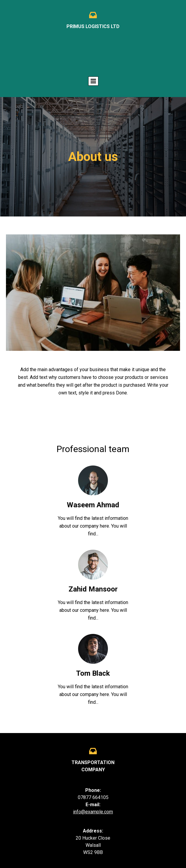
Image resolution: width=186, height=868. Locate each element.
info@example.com (93, 812)
